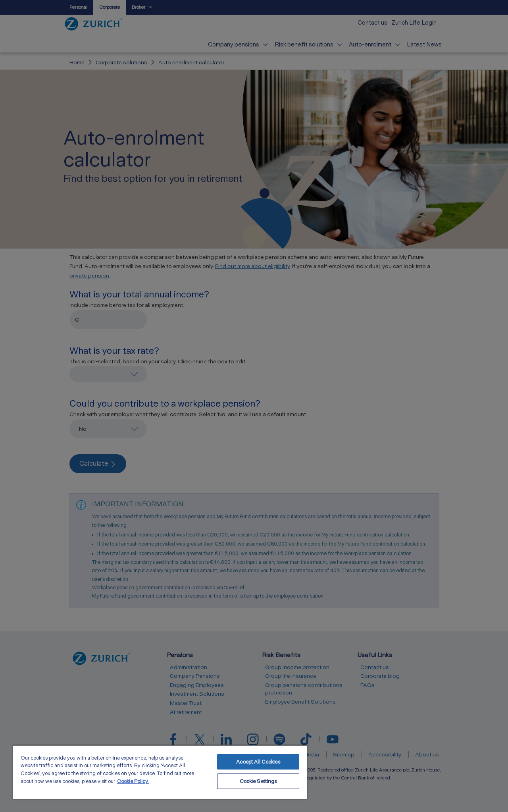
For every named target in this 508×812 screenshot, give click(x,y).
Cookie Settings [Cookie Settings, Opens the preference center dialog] (258, 781)
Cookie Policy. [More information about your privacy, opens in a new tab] (133, 781)
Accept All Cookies (258, 762)
